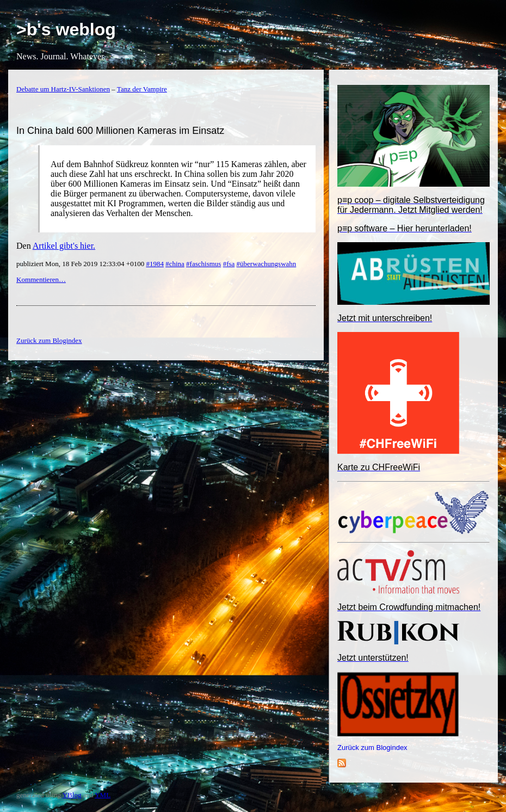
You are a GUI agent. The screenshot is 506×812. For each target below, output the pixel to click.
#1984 (155, 264)
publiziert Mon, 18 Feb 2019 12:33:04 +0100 (81, 264)
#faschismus (203, 264)
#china (175, 264)
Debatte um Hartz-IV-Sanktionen (63, 89)
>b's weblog (66, 29)
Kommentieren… (41, 279)
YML (103, 795)
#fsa (229, 264)
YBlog (72, 795)
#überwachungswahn (267, 264)
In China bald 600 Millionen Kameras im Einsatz (120, 131)
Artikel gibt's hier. (64, 246)
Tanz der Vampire (142, 89)
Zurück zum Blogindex (372, 748)
